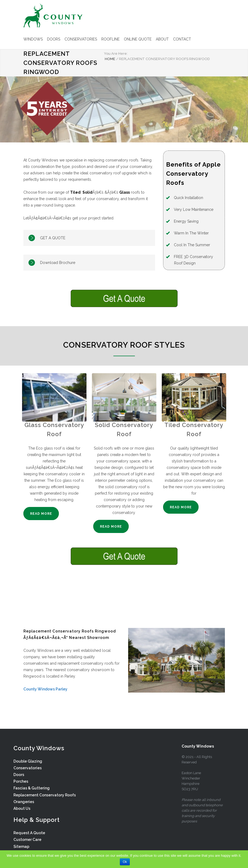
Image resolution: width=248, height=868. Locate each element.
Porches (21, 781)
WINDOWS (33, 39)
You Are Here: (116, 54)
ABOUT (162, 39)
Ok (125, 862)
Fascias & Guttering (32, 788)
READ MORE (41, 514)
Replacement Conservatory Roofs (45, 795)
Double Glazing (28, 761)
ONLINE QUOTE (138, 39)
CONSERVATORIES (81, 39)
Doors (19, 775)
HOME (110, 59)
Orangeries (24, 802)
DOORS (54, 39)
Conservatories (28, 768)
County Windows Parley (45, 689)
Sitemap (21, 847)
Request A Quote (29, 833)
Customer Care (27, 840)
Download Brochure (58, 263)
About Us (22, 808)
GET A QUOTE (53, 238)
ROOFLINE (110, 39)
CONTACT (182, 39)
